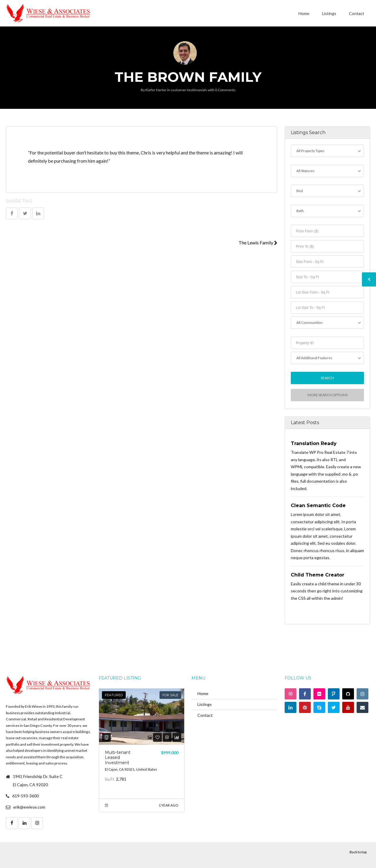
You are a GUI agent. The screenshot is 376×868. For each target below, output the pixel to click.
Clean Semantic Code (318, 505)
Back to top (358, 852)
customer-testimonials (189, 90)
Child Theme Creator (318, 575)
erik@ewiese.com (29, 807)
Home (304, 13)
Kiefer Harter (156, 90)
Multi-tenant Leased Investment (118, 758)
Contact (357, 13)
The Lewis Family (258, 243)
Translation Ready (314, 443)
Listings (329, 13)
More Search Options (327, 395)
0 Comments (225, 90)
